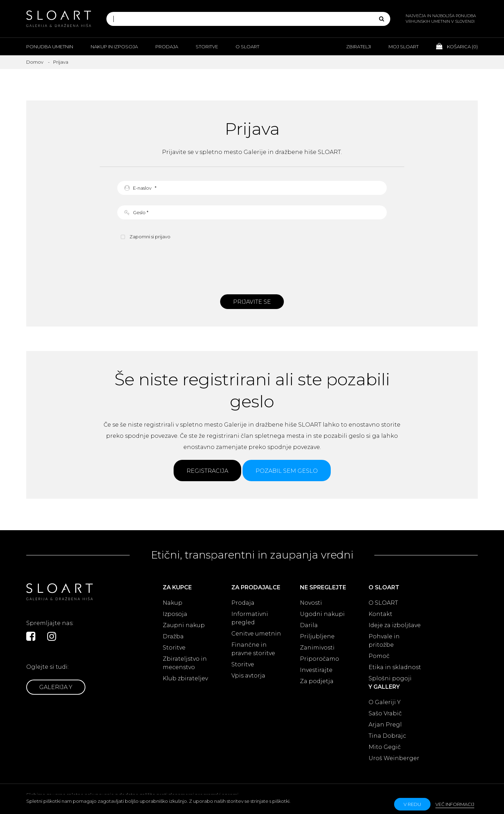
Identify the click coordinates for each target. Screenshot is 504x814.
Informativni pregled (250, 618)
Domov (35, 62)
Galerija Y (56, 687)
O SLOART (383, 603)
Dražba (173, 636)
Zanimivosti (317, 648)
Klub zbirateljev (185, 678)
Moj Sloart (404, 47)
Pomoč (379, 656)
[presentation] (252, 266)
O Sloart (247, 47)
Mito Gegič (385, 747)
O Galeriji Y (385, 702)
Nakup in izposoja (114, 47)
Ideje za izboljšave (395, 625)
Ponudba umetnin (50, 47)
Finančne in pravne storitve (253, 649)
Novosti (311, 603)
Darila (309, 625)
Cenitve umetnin (256, 634)
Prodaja (167, 47)
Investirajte (316, 670)
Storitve (207, 47)
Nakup (173, 603)
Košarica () (457, 46)
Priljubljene (317, 636)
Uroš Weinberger (394, 758)
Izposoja (175, 614)
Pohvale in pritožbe (384, 641)
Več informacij (455, 804)
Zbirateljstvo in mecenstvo (185, 663)
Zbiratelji (359, 47)
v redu (412, 804)
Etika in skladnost (395, 667)
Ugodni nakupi (322, 614)
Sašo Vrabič (385, 713)
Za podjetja (317, 681)
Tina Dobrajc (387, 736)
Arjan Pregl (385, 725)
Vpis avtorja (248, 676)
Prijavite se (252, 302)
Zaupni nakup (184, 625)
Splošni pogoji (390, 678)
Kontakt (380, 614)
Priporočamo (320, 659)
